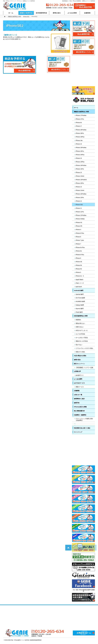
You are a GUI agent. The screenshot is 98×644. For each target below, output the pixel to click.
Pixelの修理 (79, 312)
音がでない (79, 345)
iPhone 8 (78, 237)
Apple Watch (79, 280)
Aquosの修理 (80, 309)
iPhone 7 (78, 244)
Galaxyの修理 (80, 305)
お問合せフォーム (84, 633)
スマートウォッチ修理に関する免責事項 (84, 419)
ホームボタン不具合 (82, 338)
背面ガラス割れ (80, 352)
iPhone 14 (79, 172)
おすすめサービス (79, 383)
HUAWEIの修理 (80, 301)
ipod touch (79, 287)
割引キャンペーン (79, 364)
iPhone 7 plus (80, 240)
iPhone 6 (78, 258)
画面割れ (78, 320)
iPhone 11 (79, 208)
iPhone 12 (79, 201)
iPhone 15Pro (80, 151)
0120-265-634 (60, 5)
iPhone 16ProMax (81, 130)
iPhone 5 (78, 272)
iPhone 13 (79, 187)
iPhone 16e (79, 140)
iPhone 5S (79, 265)
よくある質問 (78, 379)
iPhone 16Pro (80, 133)
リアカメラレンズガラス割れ (84, 348)
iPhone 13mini (80, 176)
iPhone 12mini (80, 190)
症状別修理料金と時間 (81, 316)
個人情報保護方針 (79, 411)
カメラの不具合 (80, 334)
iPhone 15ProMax (81, 148)
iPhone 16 (79, 144)
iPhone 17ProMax (81, 115)
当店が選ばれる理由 (80, 356)
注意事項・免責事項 (80, 415)
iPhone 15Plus (80, 155)
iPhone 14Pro (80, 169)
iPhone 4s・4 (80, 276)
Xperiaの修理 (80, 294)
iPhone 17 (79, 126)
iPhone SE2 (79, 205)
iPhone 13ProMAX (81, 180)
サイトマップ (78, 432)
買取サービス (80, 387)
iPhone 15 (79, 158)
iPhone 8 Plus (80, 233)
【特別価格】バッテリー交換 (84, 368)
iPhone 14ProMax (81, 165)
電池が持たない (80, 323)
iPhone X (78, 230)
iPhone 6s (79, 251)
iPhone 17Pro (80, 119)
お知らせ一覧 (78, 395)
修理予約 (77, 403)
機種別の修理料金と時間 (81, 112)
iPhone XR (79, 226)
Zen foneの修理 (80, 298)
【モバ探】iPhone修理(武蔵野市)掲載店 (84, 590)
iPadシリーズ (80, 283)
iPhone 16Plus (80, 137)
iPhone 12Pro (80, 198)
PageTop (93, 512)
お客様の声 (77, 371)
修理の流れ (77, 360)
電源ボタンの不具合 (82, 341)
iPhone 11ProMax (81, 215)
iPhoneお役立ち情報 (80, 407)
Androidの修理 (79, 290)
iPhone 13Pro (80, 183)
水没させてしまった (82, 330)
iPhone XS (79, 222)
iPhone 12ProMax (81, 194)
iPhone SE (79, 262)
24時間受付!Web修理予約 (84, 6)
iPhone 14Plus (80, 162)
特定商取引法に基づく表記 (82, 428)
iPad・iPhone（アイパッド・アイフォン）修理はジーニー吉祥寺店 (19, 1)
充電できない (80, 327)
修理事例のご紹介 (79, 399)
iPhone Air (79, 123)
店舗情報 (77, 391)
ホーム (76, 108)
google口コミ (80, 375)
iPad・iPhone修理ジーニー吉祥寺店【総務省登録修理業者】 (26, 640)
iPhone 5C (79, 269)
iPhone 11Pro (80, 212)
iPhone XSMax (80, 219)
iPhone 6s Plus (80, 247)
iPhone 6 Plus (80, 255)
